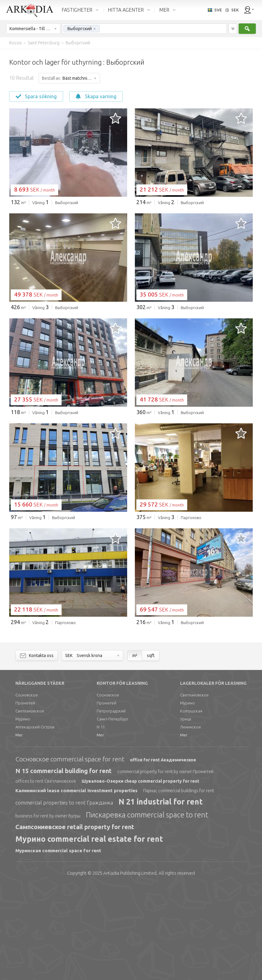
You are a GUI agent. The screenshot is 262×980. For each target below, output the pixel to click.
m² (135, 749)
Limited (130, 967)
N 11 (101, 821)
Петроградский (111, 805)
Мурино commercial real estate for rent (89, 933)
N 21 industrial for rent (161, 896)
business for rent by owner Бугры (48, 910)
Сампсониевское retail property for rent (75, 921)
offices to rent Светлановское (46, 875)
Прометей (25, 797)
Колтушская (191, 805)
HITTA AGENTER (126, 10)
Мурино (23, 813)
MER (164, 10)
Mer (19, 829)
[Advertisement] (131, 256)
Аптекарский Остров (35, 821)
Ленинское (191, 821)
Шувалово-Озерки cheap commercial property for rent (140, 875)
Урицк (186, 813)
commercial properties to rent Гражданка (64, 896)
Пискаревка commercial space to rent (147, 909)
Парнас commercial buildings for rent (179, 885)
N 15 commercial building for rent (64, 865)
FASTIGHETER (77, 10)
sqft (151, 749)
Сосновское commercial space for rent (70, 853)
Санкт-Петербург (113, 813)
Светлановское (30, 805)
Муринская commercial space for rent (58, 944)
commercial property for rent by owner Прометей (165, 865)
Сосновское (27, 789)
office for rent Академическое (163, 854)
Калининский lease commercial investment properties (77, 884)
